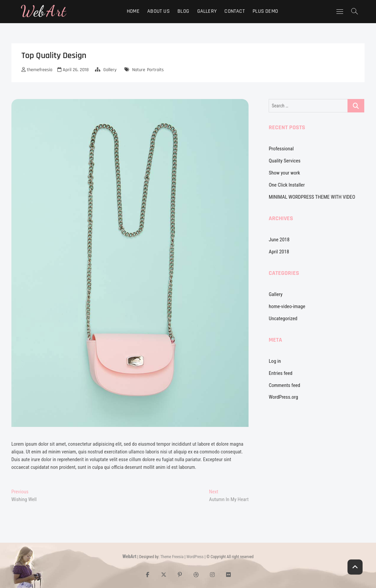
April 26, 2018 (73, 70)
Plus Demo (265, 11)
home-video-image (287, 306)
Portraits (155, 70)
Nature (139, 70)
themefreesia (37, 70)
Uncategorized (283, 318)
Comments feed (284, 385)
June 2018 (279, 240)
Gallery (207, 11)
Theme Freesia (172, 557)
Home (133, 11)
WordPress (195, 557)
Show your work (284, 173)
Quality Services (285, 161)
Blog (183, 11)
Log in (275, 361)
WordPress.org (283, 397)
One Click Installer (287, 185)
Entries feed (281, 373)
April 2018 (279, 252)
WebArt (129, 556)
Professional (281, 149)
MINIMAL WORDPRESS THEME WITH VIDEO (312, 197)
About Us (158, 11)
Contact (234, 11)
